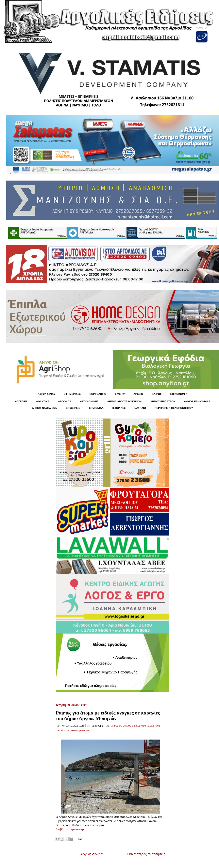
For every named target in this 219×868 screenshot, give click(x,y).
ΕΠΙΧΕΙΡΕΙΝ (73, 408)
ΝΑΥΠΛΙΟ (140, 408)
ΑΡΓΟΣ (115, 726)
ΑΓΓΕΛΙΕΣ (21, 401)
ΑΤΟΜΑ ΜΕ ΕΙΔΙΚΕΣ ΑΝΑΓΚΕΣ (135, 726)
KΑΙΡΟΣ (157, 394)
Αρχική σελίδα (92, 854)
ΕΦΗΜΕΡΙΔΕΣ (72, 394)
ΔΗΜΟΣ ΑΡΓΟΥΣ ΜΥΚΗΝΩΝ (124, 401)
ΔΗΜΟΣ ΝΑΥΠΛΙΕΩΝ (45, 408)
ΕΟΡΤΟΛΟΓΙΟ (98, 394)
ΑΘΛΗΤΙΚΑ (43, 401)
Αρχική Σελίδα (46, 394)
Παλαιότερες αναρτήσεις (146, 854)
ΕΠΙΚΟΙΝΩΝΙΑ (179, 394)
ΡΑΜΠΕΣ (85, 730)
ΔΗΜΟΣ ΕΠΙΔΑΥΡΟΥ (163, 401)
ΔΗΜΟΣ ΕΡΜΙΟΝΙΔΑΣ (197, 401)
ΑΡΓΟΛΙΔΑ (65, 401)
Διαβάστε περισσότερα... (72, 829)
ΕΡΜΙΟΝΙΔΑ (96, 408)
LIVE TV (120, 394)
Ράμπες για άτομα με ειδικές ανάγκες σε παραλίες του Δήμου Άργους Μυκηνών (108, 716)
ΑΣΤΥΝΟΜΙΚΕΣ (89, 401)
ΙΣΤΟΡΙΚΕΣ (119, 408)
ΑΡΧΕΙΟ (138, 394)
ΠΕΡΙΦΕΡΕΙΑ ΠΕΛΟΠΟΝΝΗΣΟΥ (174, 408)
